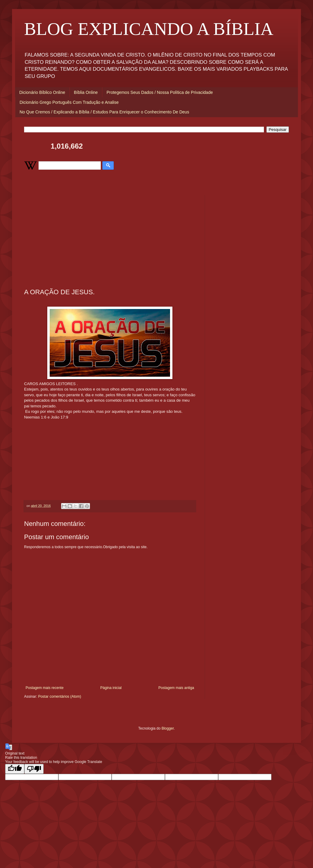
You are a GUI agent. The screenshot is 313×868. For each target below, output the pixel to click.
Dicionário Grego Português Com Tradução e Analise (69, 102)
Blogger (168, 728)
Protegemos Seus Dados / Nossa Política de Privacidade (160, 92)
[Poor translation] (34, 769)
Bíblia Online (86, 92)
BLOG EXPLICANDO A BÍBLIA (149, 29)
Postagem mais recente (45, 688)
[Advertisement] (110, 237)
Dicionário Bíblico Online (42, 92)
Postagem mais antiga (176, 688)
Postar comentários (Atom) (60, 697)
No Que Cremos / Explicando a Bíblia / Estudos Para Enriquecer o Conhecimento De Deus (104, 112)
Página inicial (111, 688)
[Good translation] (15, 769)
